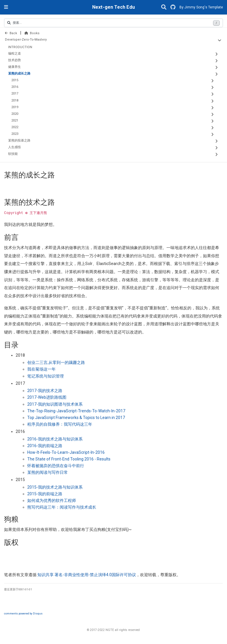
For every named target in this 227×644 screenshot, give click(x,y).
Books (32, 33)
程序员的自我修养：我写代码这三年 (60, 424)
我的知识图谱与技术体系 (55, 404)
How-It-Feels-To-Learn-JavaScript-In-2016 (66, 452)
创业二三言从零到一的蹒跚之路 (56, 362)
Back (11, 33)
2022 (15, 127)
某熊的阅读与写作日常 (48, 472)
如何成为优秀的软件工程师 (52, 500)
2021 (15, 120)
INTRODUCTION (20, 47)
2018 (15, 100)
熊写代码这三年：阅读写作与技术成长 (62, 507)
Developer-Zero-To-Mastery (26, 40)
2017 (15, 94)
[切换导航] (6, 7)
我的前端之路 (45, 446)
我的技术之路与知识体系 (55, 439)
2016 (15, 87)
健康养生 (14, 67)
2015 (15, 80)
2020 (15, 114)
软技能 (13, 154)
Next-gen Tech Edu (114, 7)
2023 (15, 134)
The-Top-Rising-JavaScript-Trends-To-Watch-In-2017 (76, 411)
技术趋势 (14, 60)
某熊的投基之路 (19, 140)
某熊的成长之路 (19, 74)
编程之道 (14, 53)
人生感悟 (14, 147)
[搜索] (164, 7)
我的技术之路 (45, 391)
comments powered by (23, 613)
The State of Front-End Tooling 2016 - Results (69, 459)
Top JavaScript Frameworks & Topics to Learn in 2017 (76, 418)
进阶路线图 (47, 397)
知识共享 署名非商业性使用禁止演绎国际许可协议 (87, 575)
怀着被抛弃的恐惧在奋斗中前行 (56, 466)
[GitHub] (173, 7)
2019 (15, 107)
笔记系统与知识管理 (46, 376)
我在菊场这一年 (41, 369)
